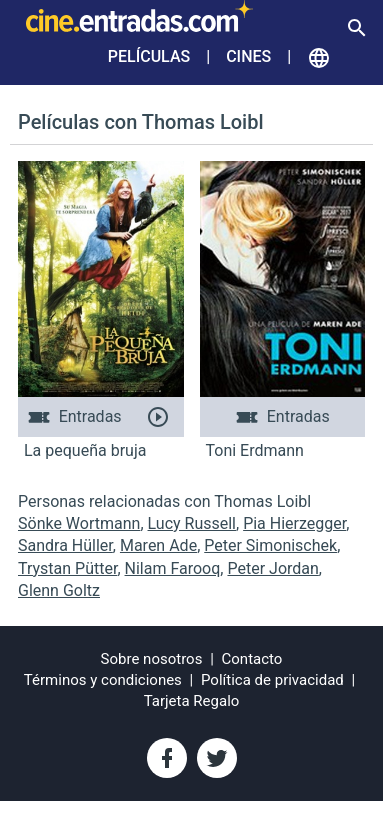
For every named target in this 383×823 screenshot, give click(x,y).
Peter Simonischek (270, 545)
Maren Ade (158, 545)
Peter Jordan (272, 568)
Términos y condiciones (103, 680)
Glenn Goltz (59, 590)
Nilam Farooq (173, 568)
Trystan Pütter (67, 568)
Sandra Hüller (65, 545)
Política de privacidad (272, 680)
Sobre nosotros (152, 659)
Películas (149, 56)
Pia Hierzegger (294, 523)
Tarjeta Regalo (192, 701)
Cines (248, 56)
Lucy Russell (192, 523)
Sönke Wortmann (79, 523)
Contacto (252, 659)
